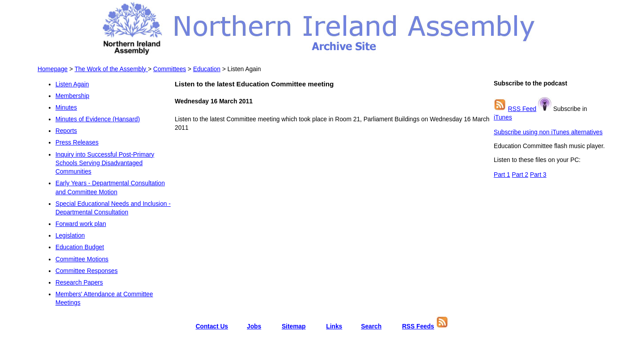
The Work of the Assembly (111, 69)
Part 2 (520, 175)
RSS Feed (522, 109)
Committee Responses (87, 271)
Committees (170, 69)
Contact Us (212, 326)
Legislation (70, 236)
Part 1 (502, 175)
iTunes (503, 117)
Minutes (66, 108)
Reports (66, 131)
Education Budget (80, 247)
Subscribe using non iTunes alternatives (548, 132)
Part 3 (538, 175)
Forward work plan (81, 224)
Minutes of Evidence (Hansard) (98, 119)
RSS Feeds (418, 326)
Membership (72, 96)
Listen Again (72, 84)
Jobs (254, 326)
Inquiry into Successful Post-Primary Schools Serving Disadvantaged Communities (105, 163)
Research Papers (79, 283)
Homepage (53, 69)
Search (371, 326)
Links (334, 326)
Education (207, 69)
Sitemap (294, 326)
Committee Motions (82, 259)
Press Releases (77, 143)
